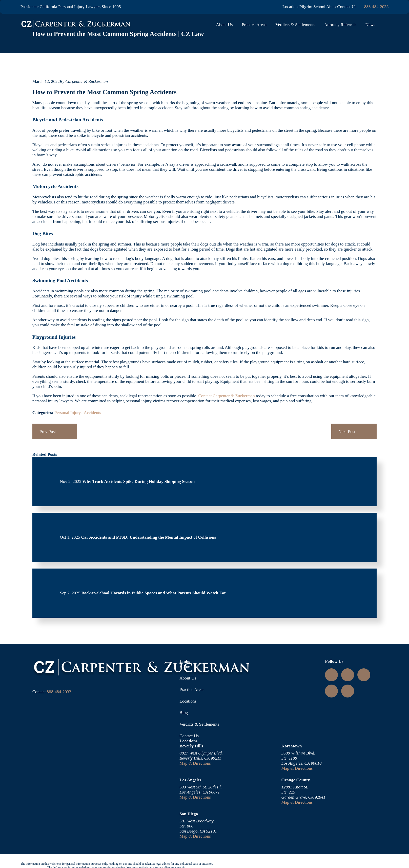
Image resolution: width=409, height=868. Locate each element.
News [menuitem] (370, 25)
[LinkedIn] (348, 675)
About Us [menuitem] (224, 25)
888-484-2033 (376, 7)
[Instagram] (332, 675)
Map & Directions (195, 763)
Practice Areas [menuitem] (254, 25)
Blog (184, 713)
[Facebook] (332, 691)
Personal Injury (67, 413)
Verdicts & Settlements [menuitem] (295, 25)
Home (185, 666)
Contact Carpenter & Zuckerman (226, 396)
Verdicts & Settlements (199, 724)
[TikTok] (348, 691)
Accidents (92, 413)
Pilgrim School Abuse (318, 7)
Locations (291, 7)
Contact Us (347, 7)
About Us (188, 678)
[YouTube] (364, 675)
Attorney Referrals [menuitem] (340, 25)
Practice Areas (192, 690)
